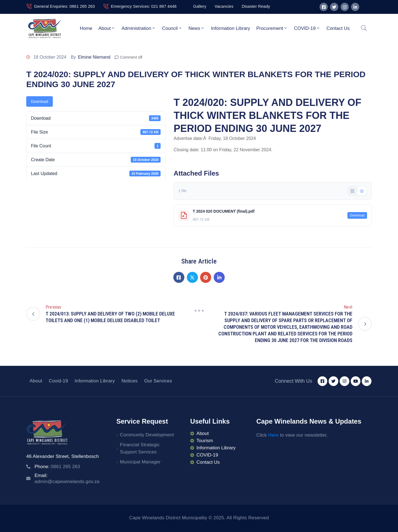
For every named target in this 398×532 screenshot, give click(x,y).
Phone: (57, 467)
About (107, 28)
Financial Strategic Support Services (140, 448)
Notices (130, 381)
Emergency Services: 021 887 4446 (144, 6)
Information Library (231, 28)
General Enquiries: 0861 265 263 (64, 6)
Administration (139, 28)
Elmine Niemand (94, 57)
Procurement (272, 28)
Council (172, 28)
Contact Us (338, 28)
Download (40, 101)
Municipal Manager (140, 462)
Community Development (147, 435)
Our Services (158, 381)
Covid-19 (58, 381)
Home (86, 28)
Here (273, 435)
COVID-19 (307, 28)
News (197, 28)
